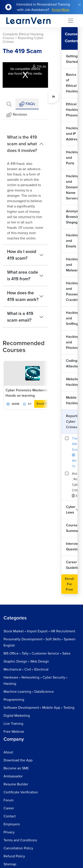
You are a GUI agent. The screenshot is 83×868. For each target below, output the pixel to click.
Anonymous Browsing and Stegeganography (72, 217)
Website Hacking (72, 382)
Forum (9, 800)
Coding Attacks (72, 363)
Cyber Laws (71, 510)
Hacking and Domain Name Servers (72, 187)
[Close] (79, 5)
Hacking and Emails (72, 241)
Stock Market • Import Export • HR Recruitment (39, 631)
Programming (14, 700)
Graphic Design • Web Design (26, 661)
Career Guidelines (72, 565)
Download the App (18, 760)
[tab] (9, 104)
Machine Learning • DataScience (29, 692)
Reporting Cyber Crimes (72, 422)
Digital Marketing (17, 716)
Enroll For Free (47, 404)
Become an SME (16, 768)
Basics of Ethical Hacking (72, 83)
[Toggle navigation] (71, 21)
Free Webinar (14, 732)
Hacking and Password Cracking (72, 292)
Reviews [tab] (17, 115)
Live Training (13, 724)
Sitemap (10, 864)
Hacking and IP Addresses (72, 134)
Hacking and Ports (72, 158)
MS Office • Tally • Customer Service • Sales (37, 653)
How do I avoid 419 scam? (22, 255)
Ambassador (13, 776)
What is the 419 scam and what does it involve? (22, 144)
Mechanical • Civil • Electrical (26, 669)
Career (9, 808)
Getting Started (72, 59)
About (8, 752)
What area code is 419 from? (23, 276)
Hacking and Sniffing (72, 318)
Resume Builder (16, 784)
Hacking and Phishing (72, 342)
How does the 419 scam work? (23, 296)
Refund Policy (14, 856)
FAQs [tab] (27, 104)
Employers (12, 824)
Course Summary (72, 528)
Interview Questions (72, 546)
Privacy (9, 832)
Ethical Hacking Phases (72, 110)
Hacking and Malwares (72, 265)
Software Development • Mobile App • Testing (39, 708)
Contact (10, 816)
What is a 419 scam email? (20, 317)
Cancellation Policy (18, 848)
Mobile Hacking (72, 400)
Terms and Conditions (20, 840)
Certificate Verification (21, 792)
